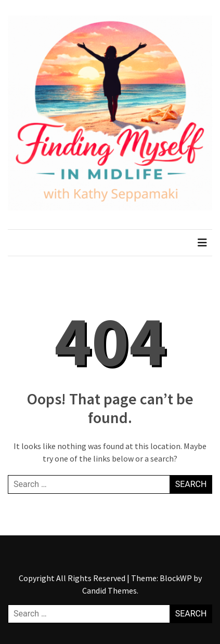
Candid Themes (109, 590)
